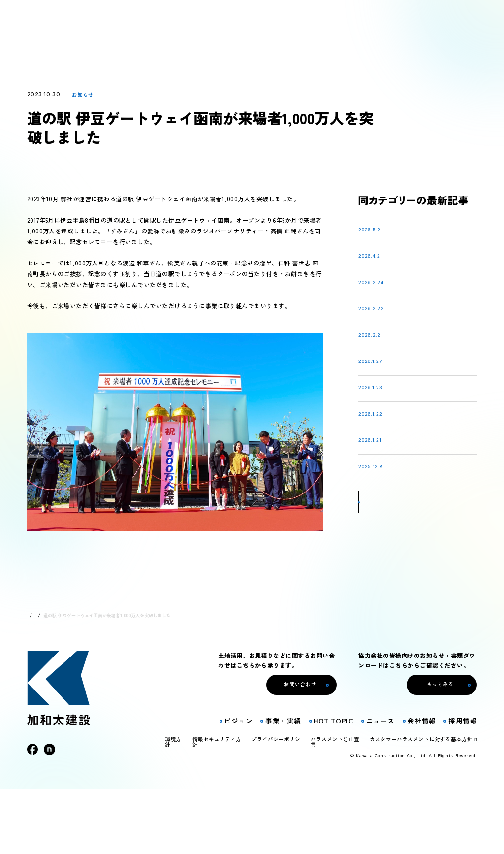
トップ (34, 680)
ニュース (57, 680)
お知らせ (83, 94)
